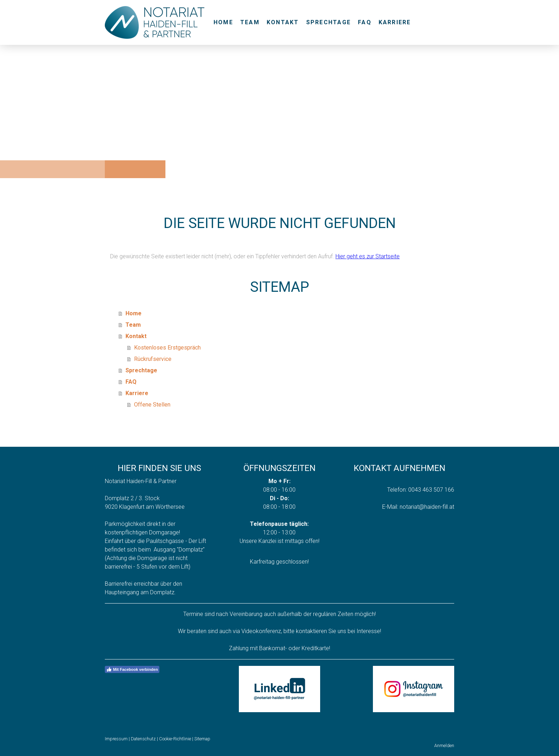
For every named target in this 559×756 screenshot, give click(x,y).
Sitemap (202, 739)
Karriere (395, 22)
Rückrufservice (153, 359)
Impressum (116, 739)
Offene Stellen (152, 405)
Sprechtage (329, 22)
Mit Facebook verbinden (132, 669)
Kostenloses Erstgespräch (167, 348)
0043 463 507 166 (431, 490)
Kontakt (283, 22)
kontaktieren (311, 631)
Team (250, 22)
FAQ (365, 22)
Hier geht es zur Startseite (368, 256)
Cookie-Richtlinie (175, 739)
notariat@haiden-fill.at (427, 507)
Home (223, 22)
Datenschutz (143, 739)
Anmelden (444, 745)
